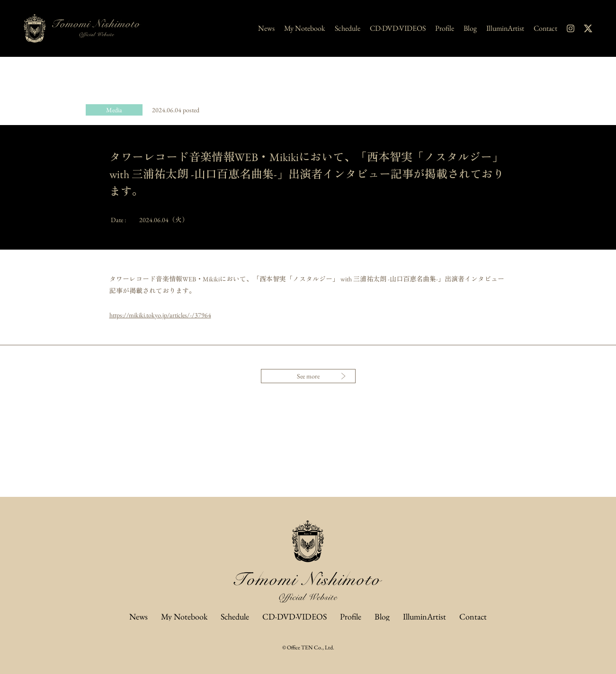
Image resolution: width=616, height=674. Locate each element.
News (266, 28)
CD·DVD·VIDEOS (398, 28)
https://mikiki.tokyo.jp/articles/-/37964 (160, 315)
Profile (445, 28)
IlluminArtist (505, 28)
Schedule (348, 28)
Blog (470, 28)
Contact (545, 28)
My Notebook (305, 28)
